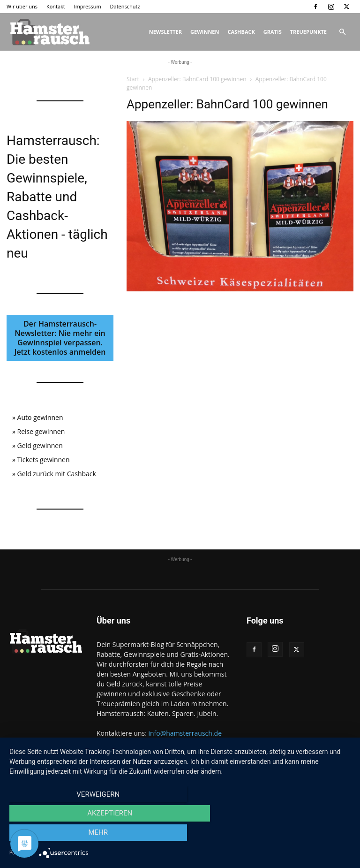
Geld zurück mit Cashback (57, 474)
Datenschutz (125, 6)
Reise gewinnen (41, 431)
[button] (342, 32)
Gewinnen (205, 32)
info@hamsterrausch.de (185, 733)
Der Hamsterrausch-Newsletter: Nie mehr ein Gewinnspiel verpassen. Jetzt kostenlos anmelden (60, 338)
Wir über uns (22, 6)
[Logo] (49, 32)
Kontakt (56, 6)
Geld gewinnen (40, 445)
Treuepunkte (308, 32)
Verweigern (60, 836)
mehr (300, 836)
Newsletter (165, 32)
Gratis (273, 32)
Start (133, 79)
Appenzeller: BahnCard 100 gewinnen (197, 79)
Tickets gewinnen (44, 460)
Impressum (88, 6)
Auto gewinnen (40, 417)
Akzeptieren (180, 836)
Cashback (241, 32)
